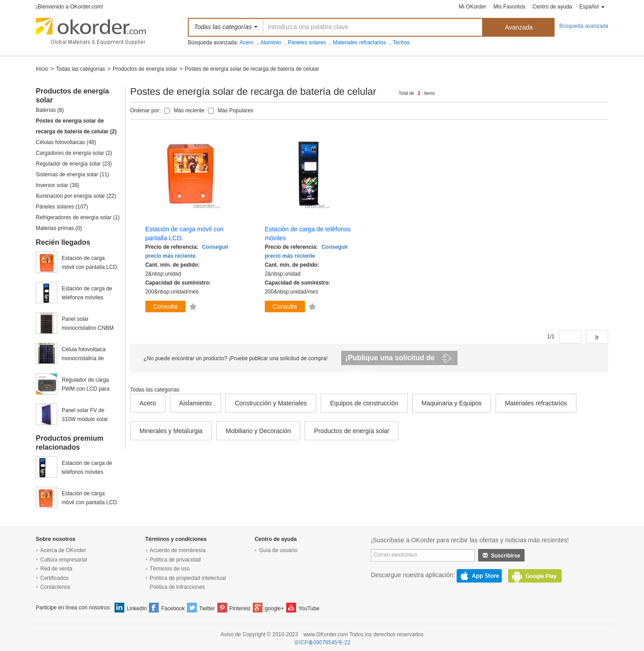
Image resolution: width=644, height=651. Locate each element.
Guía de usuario (278, 550)
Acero (246, 43)
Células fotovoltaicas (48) (66, 142)
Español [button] (592, 7)
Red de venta (56, 569)
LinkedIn (137, 608)
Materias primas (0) (59, 228)
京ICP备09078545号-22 (322, 642)
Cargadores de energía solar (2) (74, 153)
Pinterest (240, 608)
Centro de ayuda (553, 7)
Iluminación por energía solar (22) (76, 196)
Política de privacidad (175, 560)
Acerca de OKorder (63, 550)
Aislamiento (195, 403)
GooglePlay (535, 576)
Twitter (207, 608)
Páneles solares (307, 43)
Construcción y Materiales (271, 403)
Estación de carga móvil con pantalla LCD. (90, 263)
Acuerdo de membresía (178, 550)
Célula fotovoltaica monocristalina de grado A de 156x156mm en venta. (90, 355)
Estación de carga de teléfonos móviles (87, 293)
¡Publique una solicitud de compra (390, 360)
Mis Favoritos (509, 7)
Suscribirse (501, 556)
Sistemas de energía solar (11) (72, 174)
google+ (274, 608)
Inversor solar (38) (57, 185)
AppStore (479, 576)
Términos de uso (170, 569)
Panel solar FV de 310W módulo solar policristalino (85, 415)
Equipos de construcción (364, 403)
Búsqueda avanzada (584, 26)
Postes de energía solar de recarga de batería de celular (252, 69)
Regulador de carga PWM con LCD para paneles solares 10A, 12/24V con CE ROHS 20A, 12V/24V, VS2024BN (88, 385)
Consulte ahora (165, 308)
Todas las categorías (80, 69)
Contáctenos (55, 587)
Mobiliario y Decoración (258, 431)
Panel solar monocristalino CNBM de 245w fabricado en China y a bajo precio (88, 324)
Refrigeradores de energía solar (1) (78, 217)
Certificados (54, 578)
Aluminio (271, 43)
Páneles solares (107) (62, 207)
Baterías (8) (50, 110)
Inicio (42, 69)
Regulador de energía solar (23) (74, 164)
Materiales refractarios (359, 43)
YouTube (309, 608)
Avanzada (519, 27)
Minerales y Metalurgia (171, 431)
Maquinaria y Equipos (452, 403)
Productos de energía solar (145, 69)
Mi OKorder (472, 7)
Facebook (173, 608)
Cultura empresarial (64, 560)
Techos (401, 43)
